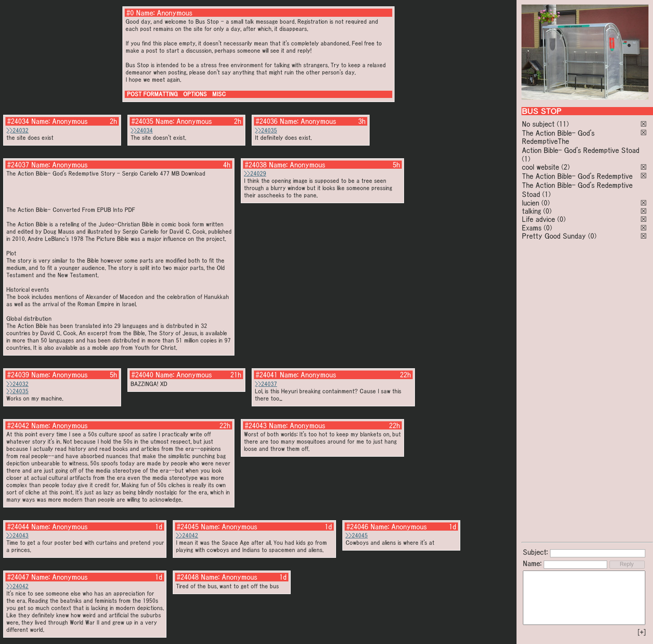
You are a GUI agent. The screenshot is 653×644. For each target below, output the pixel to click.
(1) (526, 159)
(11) (563, 124)
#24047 (18, 577)
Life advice (538, 219)
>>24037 (266, 384)
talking (531, 211)
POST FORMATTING (152, 94)
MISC (219, 94)
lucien (531, 203)
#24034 (18, 121)
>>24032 (17, 130)
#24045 (188, 527)
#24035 (142, 121)
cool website (541, 167)
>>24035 (266, 130)
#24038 (256, 165)
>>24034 (142, 130)
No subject (539, 124)
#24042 (18, 425)
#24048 (188, 577)
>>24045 (357, 535)
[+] (642, 632)
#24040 (142, 375)
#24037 (18, 165)
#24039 (18, 375)
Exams (532, 228)
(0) (546, 203)
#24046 (357, 527)
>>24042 (187, 535)
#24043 (256, 425)
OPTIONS (195, 94)
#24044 (18, 527)
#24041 (267, 375)
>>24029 (255, 173)
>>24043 (17, 535)
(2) (565, 167)
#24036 (267, 121)
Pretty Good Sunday (554, 236)
